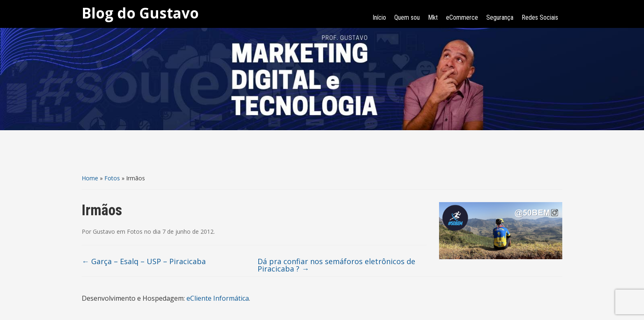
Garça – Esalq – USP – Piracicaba (144, 261)
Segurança (500, 17)
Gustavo (104, 231)
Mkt (433, 17)
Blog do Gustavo (140, 13)
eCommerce (462, 17)
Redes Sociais (540, 17)
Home (90, 178)
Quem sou (407, 17)
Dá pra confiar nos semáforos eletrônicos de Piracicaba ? (336, 265)
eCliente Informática (218, 298)
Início (379, 17)
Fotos (112, 178)
